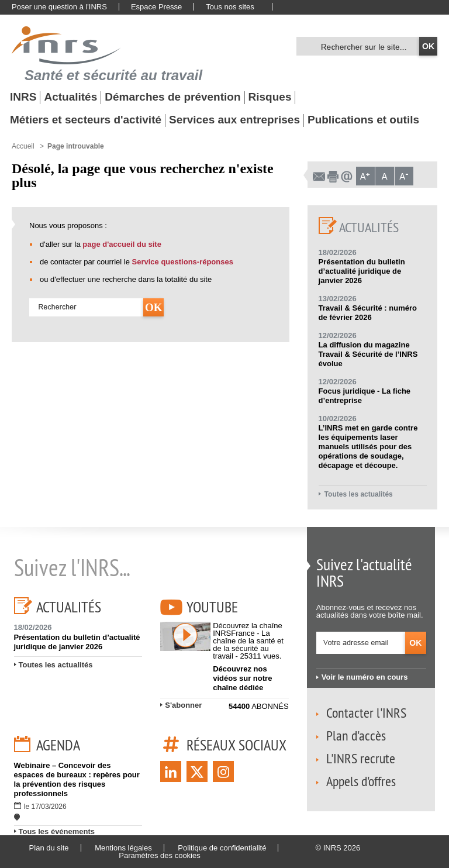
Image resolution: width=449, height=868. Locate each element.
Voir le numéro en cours (365, 677)
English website (292, 7)
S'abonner (183, 705)
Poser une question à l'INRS (59, 7)
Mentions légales (123, 848)
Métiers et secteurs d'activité (86, 120)
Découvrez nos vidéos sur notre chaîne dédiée (242, 678)
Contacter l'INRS (366, 712)
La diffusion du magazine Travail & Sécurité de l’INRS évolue (368, 354)
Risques (270, 97)
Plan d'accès (356, 735)
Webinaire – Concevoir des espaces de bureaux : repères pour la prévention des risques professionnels (77, 779)
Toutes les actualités (359, 494)
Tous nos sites (230, 7)
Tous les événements (57, 831)
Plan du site (49, 848)
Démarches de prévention (172, 97)
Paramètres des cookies (159, 855)
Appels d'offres (361, 781)
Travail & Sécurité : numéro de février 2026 (368, 313)
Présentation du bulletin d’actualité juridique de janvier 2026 (362, 271)
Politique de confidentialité (222, 848)
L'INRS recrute (361, 758)
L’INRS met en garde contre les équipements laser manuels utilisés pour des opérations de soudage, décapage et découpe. (368, 447)
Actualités (70, 97)
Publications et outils (363, 120)
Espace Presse (156, 7)
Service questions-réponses (183, 262)
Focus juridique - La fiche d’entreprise (365, 396)
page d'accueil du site (122, 244)
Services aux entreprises (234, 120)
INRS (23, 97)
